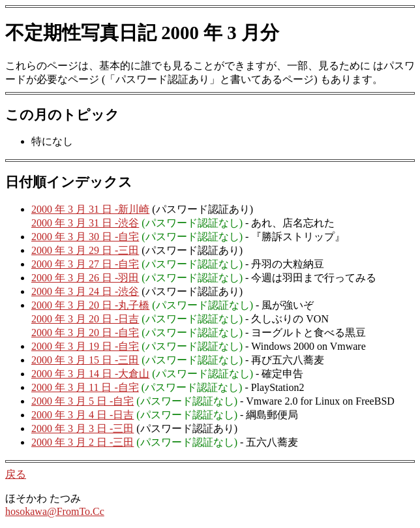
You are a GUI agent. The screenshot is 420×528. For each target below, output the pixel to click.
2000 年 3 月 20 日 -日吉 (85, 319)
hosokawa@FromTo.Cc (55, 511)
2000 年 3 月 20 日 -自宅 (85, 333)
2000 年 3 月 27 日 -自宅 (85, 264)
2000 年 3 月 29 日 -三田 (85, 250)
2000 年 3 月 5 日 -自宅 (82, 401)
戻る (16, 474)
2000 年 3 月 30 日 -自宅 (85, 237)
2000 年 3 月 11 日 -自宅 (85, 387)
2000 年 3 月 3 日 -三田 (82, 428)
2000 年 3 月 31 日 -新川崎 (90, 209)
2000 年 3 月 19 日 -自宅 (85, 346)
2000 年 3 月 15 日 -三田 (85, 360)
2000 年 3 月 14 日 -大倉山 (90, 374)
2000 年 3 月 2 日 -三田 (82, 442)
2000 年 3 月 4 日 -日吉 (82, 415)
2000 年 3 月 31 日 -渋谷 (85, 223)
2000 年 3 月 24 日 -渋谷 (85, 291)
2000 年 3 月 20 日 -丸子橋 (90, 305)
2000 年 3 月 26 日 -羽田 (85, 278)
